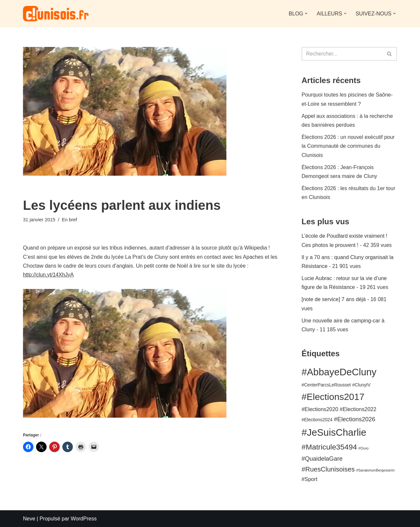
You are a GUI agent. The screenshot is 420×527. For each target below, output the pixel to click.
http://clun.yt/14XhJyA (48, 275)
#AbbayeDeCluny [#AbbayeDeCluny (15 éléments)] (339, 372)
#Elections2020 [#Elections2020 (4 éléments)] (320, 409)
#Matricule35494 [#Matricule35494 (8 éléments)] (329, 447)
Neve (29, 519)
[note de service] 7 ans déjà (334, 299)
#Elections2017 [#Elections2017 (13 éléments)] (333, 397)
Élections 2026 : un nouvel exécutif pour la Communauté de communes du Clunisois (348, 146)
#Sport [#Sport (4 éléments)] (309, 479)
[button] (306, 13)
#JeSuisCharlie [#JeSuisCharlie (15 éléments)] (334, 432)
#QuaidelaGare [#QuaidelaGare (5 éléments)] (322, 459)
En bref (69, 220)
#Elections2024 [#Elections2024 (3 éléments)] (317, 420)
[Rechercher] (342, 54)
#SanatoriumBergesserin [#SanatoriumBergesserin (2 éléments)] (376, 470)
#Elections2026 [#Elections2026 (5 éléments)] (355, 419)
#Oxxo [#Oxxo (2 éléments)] (363, 448)
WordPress (84, 519)
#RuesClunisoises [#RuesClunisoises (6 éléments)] (328, 469)
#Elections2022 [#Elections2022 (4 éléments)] (358, 409)
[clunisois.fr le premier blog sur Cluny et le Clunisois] (56, 14)
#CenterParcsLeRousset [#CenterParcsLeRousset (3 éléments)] (326, 385)
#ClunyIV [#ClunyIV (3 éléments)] (361, 385)
